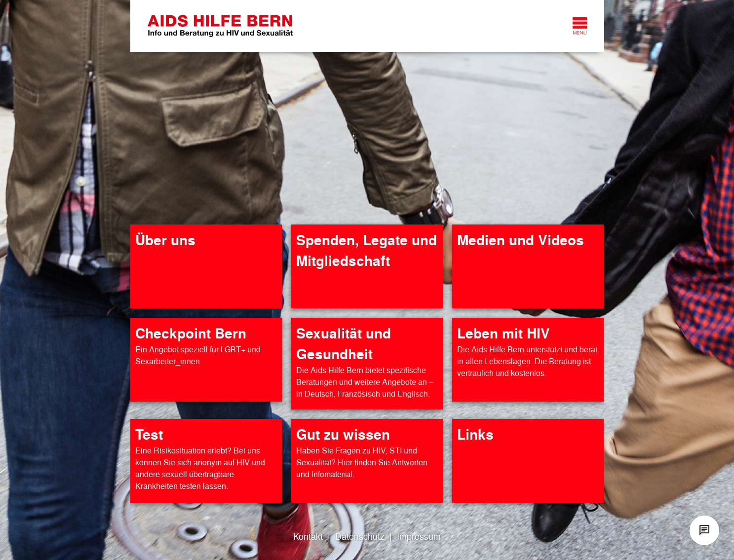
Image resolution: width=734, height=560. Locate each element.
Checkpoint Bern (191, 333)
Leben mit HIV (503, 333)
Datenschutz (360, 536)
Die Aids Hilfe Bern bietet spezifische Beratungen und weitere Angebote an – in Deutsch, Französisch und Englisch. (365, 382)
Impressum (419, 536)
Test (149, 434)
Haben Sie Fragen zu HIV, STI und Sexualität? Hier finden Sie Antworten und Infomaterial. (362, 462)
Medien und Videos (521, 240)
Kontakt (308, 536)
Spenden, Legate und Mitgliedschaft (367, 250)
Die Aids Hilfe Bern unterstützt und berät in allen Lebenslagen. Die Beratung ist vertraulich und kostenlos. (527, 361)
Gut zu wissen (343, 434)
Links (475, 434)
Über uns (165, 240)
